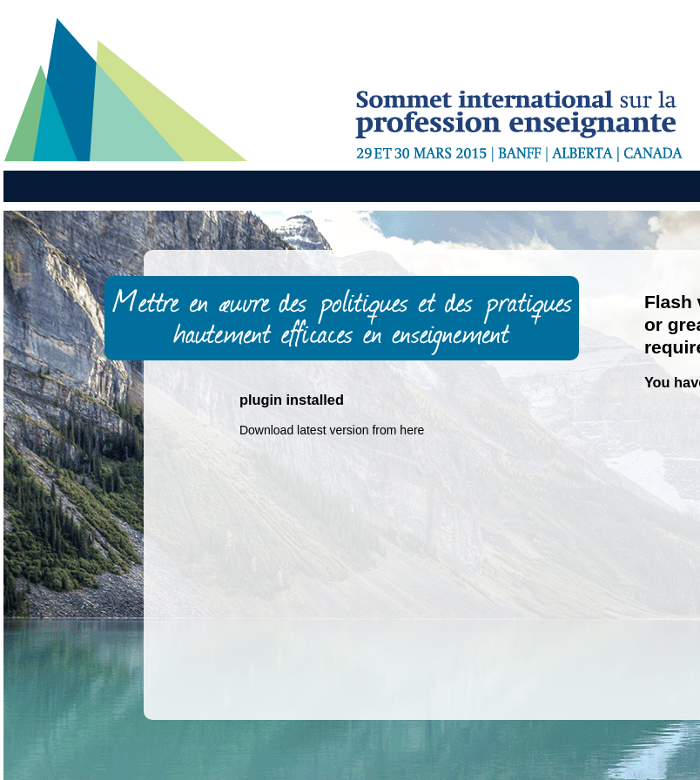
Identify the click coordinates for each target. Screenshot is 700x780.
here (412, 430)
